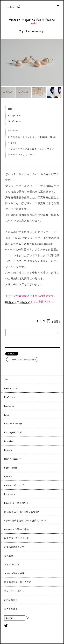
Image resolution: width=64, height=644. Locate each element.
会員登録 (9, 556)
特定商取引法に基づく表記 (18, 582)
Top (22, 32)
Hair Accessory (13, 459)
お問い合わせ (11, 600)
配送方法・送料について (17, 538)
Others (8, 477)
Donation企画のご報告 (17, 530)
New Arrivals (11, 389)
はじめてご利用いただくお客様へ (22, 512)
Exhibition (10, 494)
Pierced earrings (35, 32)
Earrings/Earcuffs (13, 433)
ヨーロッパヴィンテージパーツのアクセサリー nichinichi (13, 7)
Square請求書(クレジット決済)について (26, 521)
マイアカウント (12, 565)
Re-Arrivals (10, 397)
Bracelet (9, 441)
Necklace (9, 406)
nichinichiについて (14, 485)
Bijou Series (11, 468)
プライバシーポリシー (15, 591)
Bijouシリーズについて (19, 302)
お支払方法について (14, 547)
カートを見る (11, 609)
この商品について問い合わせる (22, 360)
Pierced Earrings (13, 424)
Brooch (8, 450)
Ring (7, 415)
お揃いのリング (15, 284)
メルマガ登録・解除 (14, 574)
